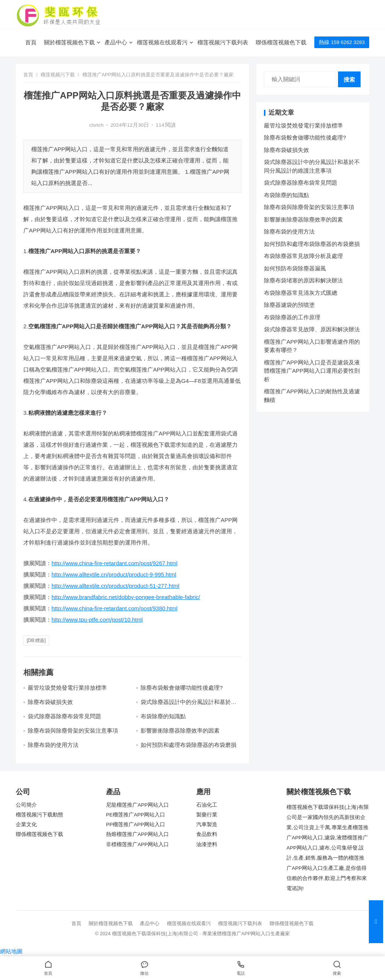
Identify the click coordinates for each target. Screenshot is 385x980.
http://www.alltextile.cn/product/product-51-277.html (115, 586)
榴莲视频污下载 (58, 75)
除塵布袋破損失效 (50, 702)
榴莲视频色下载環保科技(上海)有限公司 (155, 934)
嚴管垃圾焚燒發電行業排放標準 (67, 688)
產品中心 (116, 42)
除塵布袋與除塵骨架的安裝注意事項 (73, 730)
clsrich (96, 125)
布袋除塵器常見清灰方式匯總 (301, 293)
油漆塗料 (207, 844)
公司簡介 (26, 805)
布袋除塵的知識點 (163, 716)
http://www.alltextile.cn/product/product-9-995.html (114, 574)
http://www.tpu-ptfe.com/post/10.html (97, 620)
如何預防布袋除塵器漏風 (295, 268)
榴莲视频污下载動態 (39, 815)
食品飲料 (207, 834)
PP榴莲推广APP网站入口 (136, 825)
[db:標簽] (36, 640)
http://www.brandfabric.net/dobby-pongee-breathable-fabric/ (126, 597)
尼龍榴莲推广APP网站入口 (137, 805)
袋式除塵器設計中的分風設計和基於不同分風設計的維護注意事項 (189, 705)
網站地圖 (11, 951)
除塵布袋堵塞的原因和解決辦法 (303, 280)
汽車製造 (207, 825)
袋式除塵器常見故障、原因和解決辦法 (312, 329)
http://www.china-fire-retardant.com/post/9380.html (114, 608)
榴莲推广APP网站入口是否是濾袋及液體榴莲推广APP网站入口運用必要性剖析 (312, 371)
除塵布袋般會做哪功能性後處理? (182, 688)
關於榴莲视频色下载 (69, 42)
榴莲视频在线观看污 (162, 42)
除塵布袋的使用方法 (53, 745)
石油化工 (207, 805)
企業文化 (26, 825)
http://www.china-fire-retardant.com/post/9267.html (114, 563)
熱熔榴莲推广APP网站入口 (137, 834)
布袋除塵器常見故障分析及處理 (303, 256)
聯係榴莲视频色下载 (281, 42)
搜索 (349, 80)
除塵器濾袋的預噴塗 (289, 305)
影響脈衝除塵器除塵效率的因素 (180, 730)
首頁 (31, 42)
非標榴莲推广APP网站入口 (137, 844)
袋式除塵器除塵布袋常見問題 (64, 716)
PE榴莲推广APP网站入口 (136, 815)
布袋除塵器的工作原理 (292, 317)
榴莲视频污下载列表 (223, 42)
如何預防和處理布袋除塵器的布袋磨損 (189, 745)
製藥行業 (207, 815)
